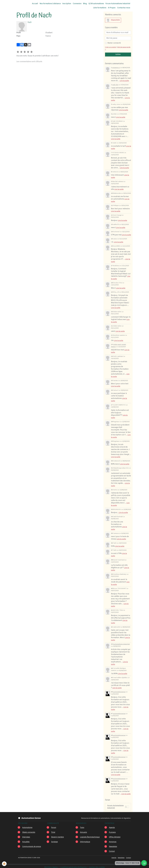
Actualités (26, 840)
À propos (112, 830)
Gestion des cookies (97, 865)
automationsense (119, 690)
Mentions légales (51, 865)
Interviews (26, 835)
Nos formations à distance (50, 4)
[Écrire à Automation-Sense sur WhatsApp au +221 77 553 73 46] (144, 863)
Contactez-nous (124, 8)
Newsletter (113, 844)
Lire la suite (124, 81)
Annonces (113, 840)
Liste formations (100, 8)
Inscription (67, 4)
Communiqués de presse (32, 844)
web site (115, 85)
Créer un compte (111, 47)
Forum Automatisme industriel (118, 4)
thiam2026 (113, 20)
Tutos (82, 825)
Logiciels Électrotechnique (90, 835)
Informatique (85, 840)
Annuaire (84, 830)
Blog (85, 4)
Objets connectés (29, 830)
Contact (112, 849)
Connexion (77, 4)
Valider (118, 54)
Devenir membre (58, 835)
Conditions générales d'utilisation (73, 865)
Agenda (112, 825)
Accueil (35, 4)
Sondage (55, 840)
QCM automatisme (96, 4)
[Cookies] (4, 864)
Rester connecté (114, 43)
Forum (54, 825)
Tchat (53, 830)
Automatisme (27, 825)
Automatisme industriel (121, 642)
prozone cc (116, 68)
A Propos (112, 8)
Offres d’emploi (115, 835)
